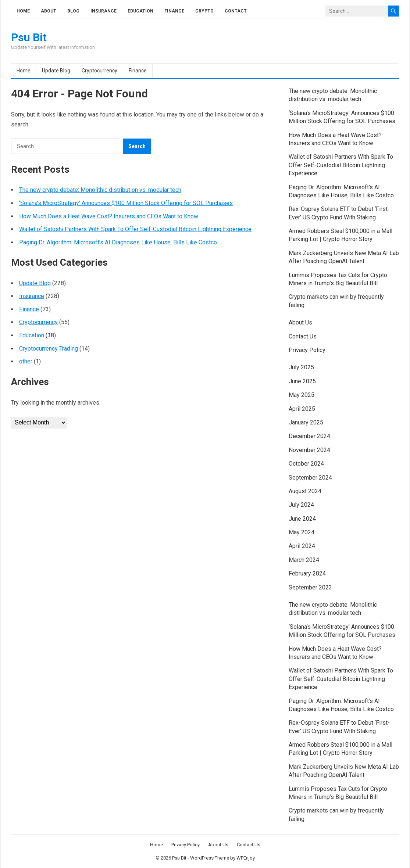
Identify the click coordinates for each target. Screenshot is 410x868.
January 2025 (306, 422)
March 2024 (304, 560)
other (26, 361)
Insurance (104, 11)
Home (23, 11)
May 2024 (302, 532)
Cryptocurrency (99, 71)
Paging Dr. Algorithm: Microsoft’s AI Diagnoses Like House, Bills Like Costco (118, 242)
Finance (174, 11)
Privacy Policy (307, 350)
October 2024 (306, 464)
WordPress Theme (210, 858)
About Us (300, 322)
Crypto (204, 11)
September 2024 (310, 478)
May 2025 (302, 395)
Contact (236, 11)
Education (140, 11)
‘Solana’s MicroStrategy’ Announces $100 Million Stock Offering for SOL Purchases (126, 203)
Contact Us (303, 336)
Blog (73, 11)
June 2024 (302, 519)
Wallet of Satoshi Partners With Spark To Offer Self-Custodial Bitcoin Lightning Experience (135, 229)
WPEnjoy (246, 858)
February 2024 (307, 573)
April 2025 (302, 409)
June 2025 (302, 381)
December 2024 (309, 436)
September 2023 (310, 587)
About (49, 11)
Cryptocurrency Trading (49, 349)
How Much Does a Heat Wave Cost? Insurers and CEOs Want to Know (109, 216)
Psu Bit (29, 37)
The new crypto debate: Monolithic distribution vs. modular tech (100, 190)
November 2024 (309, 450)
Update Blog (56, 71)
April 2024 (302, 546)
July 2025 (301, 367)
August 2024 (305, 491)
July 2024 (301, 505)
